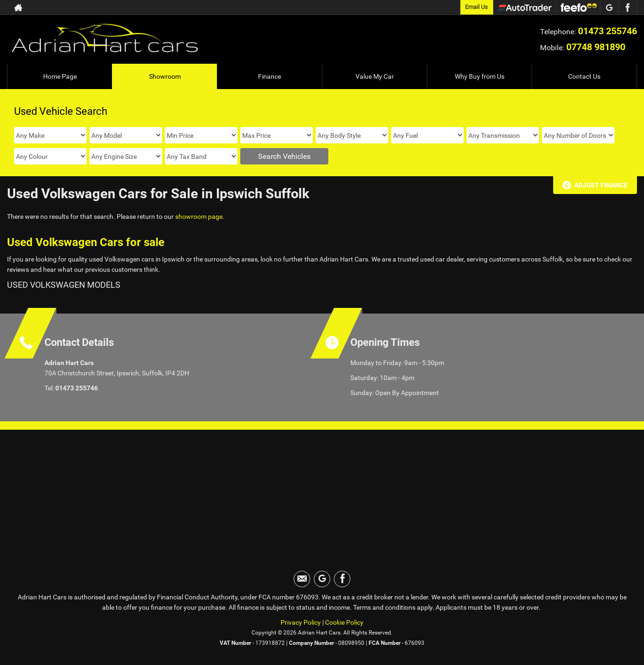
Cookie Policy (344, 622)
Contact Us (584, 76)
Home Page (60, 76)
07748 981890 (596, 47)
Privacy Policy (301, 622)
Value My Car (375, 76)
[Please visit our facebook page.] (627, 7)
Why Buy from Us (480, 76)
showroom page (199, 217)
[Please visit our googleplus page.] (609, 7)
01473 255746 (607, 31)
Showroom (165, 76)
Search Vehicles (284, 156)
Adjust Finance (601, 185)
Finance (270, 76)
